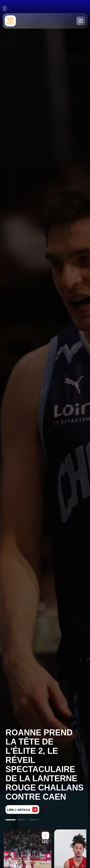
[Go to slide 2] (22, 820)
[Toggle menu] (81, 21)
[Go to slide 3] (34, 820)
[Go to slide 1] (11, 820)
